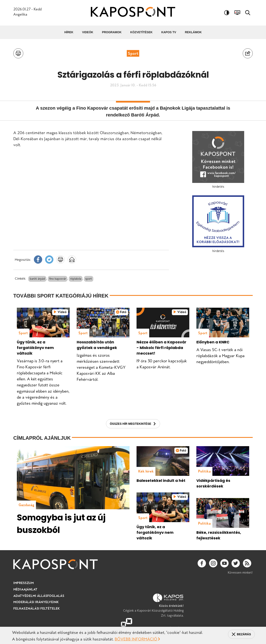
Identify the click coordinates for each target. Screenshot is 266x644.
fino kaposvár (58, 279)
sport (89, 279)
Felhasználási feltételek (37, 614)
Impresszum (24, 589)
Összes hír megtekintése (130, 430)
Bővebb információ (136, 639)
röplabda (76, 279)
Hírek (69, 32)
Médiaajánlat (26, 595)
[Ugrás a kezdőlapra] (133, 13)
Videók (88, 32)
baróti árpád (37, 279)
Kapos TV (169, 32)
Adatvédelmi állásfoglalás (39, 602)
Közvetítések (141, 32)
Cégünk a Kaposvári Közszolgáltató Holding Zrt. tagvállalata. (156, 612)
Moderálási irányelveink (36, 608)
